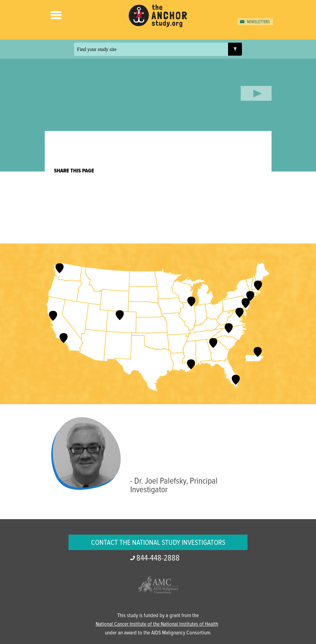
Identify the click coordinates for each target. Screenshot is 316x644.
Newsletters (258, 22)
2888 (158, 558)
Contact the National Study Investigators (158, 543)
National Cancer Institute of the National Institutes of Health (157, 624)
